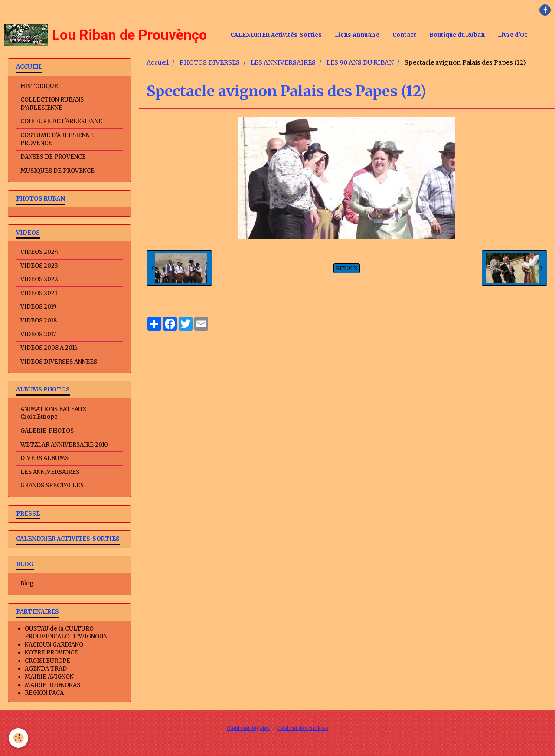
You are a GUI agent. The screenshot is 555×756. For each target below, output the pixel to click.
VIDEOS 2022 (39, 279)
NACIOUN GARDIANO (54, 645)
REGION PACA (44, 693)
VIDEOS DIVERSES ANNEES (59, 362)
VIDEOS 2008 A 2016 (49, 348)
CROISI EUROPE (47, 661)
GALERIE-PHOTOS (47, 431)
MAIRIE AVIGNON (49, 677)
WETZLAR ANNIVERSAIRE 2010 (64, 445)
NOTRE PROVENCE (51, 652)
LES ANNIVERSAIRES (283, 62)
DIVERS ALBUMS (44, 458)
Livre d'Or (513, 35)
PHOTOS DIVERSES (210, 62)
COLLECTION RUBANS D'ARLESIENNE (52, 104)
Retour (347, 268)
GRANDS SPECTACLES (52, 485)
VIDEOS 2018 (39, 320)
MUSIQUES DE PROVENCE (57, 171)
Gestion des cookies (303, 728)
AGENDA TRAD (46, 669)
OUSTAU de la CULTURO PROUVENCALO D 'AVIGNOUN (66, 633)
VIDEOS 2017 (38, 334)
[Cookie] (18, 738)
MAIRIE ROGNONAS (52, 685)
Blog (27, 583)
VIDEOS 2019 (38, 307)
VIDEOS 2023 (39, 266)
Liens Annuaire (357, 35)
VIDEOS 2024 (39, 252)
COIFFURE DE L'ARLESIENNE (61, 121)
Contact (404, 35)
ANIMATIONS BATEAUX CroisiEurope (53, 413)
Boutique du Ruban (457, 35)
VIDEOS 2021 (39, 293)
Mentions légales (248, 728)
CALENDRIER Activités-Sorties (276, 35)
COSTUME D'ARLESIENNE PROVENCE (57, 139)
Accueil (158, 62)
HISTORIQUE (39, 86)
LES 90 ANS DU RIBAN (360, 62)
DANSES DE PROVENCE (53, 157)
